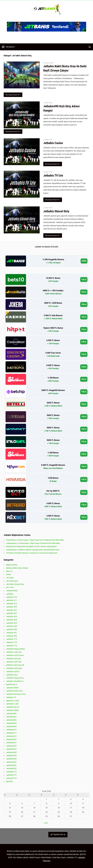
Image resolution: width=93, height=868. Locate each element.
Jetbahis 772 (12, 639)
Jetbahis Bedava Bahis (16, 649)
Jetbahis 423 (12, 616)
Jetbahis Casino (53, 143)
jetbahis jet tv (12, 684)
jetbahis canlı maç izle (15, 665)
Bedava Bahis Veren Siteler (17, 568)
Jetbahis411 (11, 733)
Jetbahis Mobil (12, 688)
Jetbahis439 (11, 755)
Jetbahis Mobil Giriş (14, 691)
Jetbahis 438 (12, 620)
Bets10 (9, 571)
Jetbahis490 (11, 762)
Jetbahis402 (11, 720)
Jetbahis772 (11, 772)
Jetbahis (10, 594)
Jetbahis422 (11, 746)
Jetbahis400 (11, 714)
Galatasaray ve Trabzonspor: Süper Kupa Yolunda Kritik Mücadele (33, 543)
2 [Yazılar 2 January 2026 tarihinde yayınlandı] (59, 799)
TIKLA (84, 279)
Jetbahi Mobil (12, 591)
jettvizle (9, 781)
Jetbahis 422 (12, 613)
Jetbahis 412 (12, 604)
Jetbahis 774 (12, 646)
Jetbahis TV (11, 697)
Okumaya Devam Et (12, 95)
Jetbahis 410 (12, 597)
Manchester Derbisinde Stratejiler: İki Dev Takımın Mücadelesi (31, 546)
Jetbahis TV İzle (53, 176)
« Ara (46, 823)
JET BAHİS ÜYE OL (58, 835)
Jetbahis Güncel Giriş (56, 211)
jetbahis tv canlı (13, 701)
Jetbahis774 (11, 778)
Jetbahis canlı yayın (14, 668)
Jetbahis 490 (12, 629)
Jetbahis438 (11, 752)
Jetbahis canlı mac (14, 662)
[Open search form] (90, 47)
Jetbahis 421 (12, 610)
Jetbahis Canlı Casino (15, 655)
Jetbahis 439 (12, 623)
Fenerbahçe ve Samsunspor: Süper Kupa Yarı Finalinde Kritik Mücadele (35, 540)
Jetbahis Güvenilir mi (15, 681)
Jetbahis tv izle (12, 704)
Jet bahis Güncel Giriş (15, 584)
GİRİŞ (84, 261)
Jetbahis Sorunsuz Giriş (16, 694)
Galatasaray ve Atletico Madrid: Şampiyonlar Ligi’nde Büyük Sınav (33, 550)
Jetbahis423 (11, 749)
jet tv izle (10, 587)
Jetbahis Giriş (12, 675)
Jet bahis (10, 578)
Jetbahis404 (11, 726)
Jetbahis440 (11, 759)
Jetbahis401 (11, 717)
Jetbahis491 (11, 765)
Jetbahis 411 (12, 600)
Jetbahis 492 (12, 636)
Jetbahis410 (11, 730)
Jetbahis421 (11, 743)
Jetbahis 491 (12, 633)
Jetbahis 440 (12, 626)
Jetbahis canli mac (14, 652)
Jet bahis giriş (12, 581)
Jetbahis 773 (12, 642)
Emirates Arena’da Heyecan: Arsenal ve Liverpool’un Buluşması (32, 553)
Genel (9, 574)
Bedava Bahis (12, 565)
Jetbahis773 (11, 775)
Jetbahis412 (11, 736)
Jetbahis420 (11, 739)
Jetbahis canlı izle (13, 659)
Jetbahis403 (11, 723)
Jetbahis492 (11, 768)
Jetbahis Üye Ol (13, 707)
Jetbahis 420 (12, 607)
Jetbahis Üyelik (12, 710)
